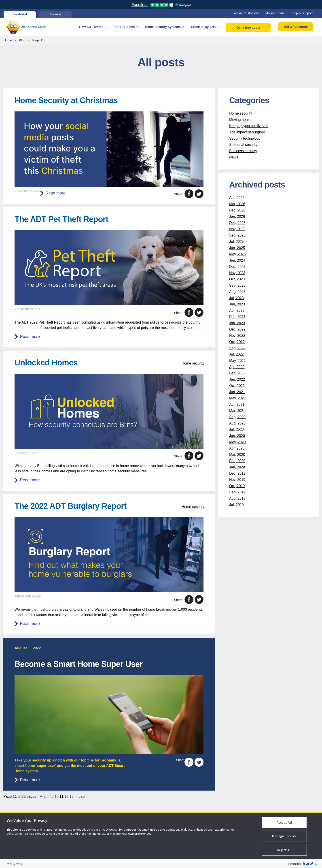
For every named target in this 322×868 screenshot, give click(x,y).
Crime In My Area (204, 27)
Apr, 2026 (237, 198)
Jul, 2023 (236, 298)
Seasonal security (243, 145)
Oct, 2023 (237, 279)
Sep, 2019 (237, 492)
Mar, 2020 (237, 455)
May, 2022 (237, 361)
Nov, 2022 (237, 336)
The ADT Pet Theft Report (61, 219)
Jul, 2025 (236, 242)
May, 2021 (237, 398)
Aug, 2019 (237, 498)
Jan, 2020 (237, 467)
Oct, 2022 (237, 342)
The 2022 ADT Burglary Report (71, 506)
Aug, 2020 (237, 423)
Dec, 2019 (237, 473)
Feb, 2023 (237, 317)
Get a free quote (248, 28)
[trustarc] (309, 864)
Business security (243, 151)
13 (72, 797)
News (234, 157)
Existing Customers (245, 13)
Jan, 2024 (237, 260)
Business (55, 14)
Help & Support (302, 13)
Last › (83, 797)
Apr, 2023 (237, 310)
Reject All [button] (284, 850)
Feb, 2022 (237, 373)
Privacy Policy (15, 863)
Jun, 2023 (237, 304)
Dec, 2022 (237, 329)
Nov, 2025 (237, 229)
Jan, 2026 (237, 216)
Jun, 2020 (237, 436)
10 (57, 797)
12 (67, 797)
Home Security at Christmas (66, 100)
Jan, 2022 (237, 379)
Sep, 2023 (237, 285)
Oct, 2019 (237, 486)
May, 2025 (237, 254)
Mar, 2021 (237, 411)
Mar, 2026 (237, 204)
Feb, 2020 (237, 461)
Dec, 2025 (237, 223)
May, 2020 (237, 442)
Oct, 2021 (237, 386)
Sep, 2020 (237, 417)
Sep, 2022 (237, 348)
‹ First (42, 797)
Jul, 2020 (236, 430)
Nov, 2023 (237, 273)
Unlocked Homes (46, 363)
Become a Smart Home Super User (79, 664)
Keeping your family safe (249, 126)
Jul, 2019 (236, 505)
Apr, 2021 (237, 404)
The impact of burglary (247, 132)
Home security (193, 363)
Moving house (240, 120)
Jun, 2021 (237, 392)
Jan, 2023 (237, 323)
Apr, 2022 (237, 367)
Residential (20, 14)
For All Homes (124, 27)
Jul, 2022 (236, 354)
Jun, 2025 (237, 248)
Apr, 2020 (237, 448)
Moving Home (275, 13)
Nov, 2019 (237, 480)
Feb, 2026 (237, 210)
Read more (56, 193)
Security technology (245, 138)
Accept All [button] (284, 822)
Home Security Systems (163, 27)
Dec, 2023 (237, 267)
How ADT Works (91, 27)
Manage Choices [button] (284, 836)
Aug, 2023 (237, 292)
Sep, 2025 (237, 235)
